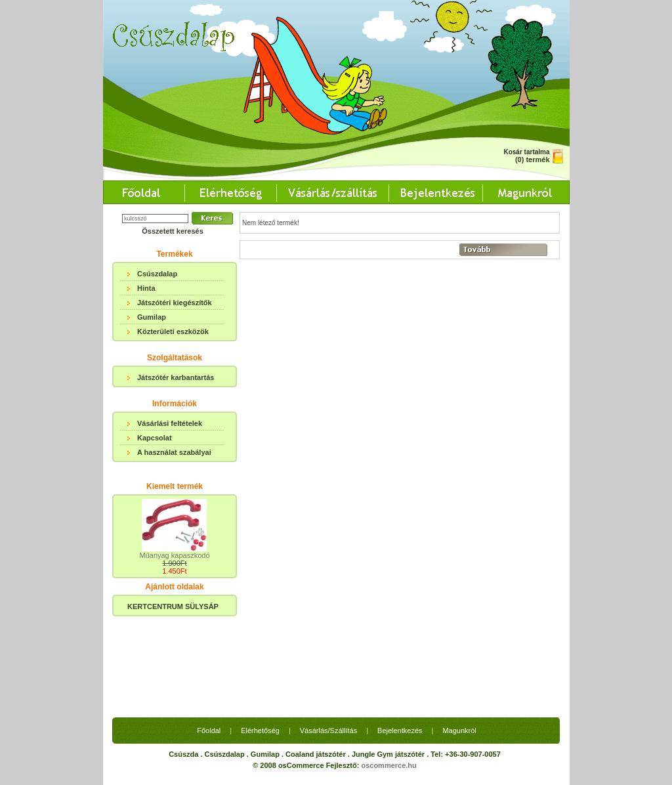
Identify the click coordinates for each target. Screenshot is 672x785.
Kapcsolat (155, 438)
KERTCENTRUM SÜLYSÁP (173, 606)
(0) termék (533, 159)
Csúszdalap (157, 274)
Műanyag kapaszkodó (174, 555)
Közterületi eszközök (173, 331)
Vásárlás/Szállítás (328, 632)
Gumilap (152, 317)
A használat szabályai (174, 452)
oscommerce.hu (388, 667)
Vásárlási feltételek (170, 423)
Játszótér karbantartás (176, 377)
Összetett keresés (173, 231)
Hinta (146, 288)
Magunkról (459, 632)
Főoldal (209, 632)
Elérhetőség (260, 632)
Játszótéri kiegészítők (175, 303)
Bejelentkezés (400, 632)
